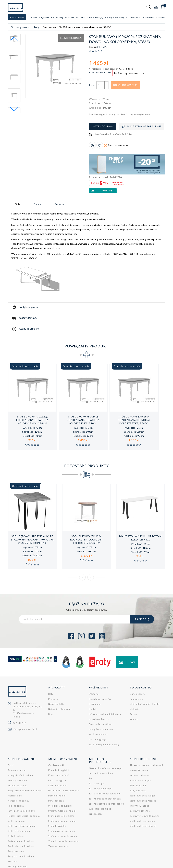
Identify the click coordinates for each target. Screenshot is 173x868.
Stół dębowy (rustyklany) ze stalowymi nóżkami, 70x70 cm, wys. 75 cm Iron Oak (32, 516)
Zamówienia (136, 676)
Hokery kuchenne (139, 747)
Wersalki (13, 838)
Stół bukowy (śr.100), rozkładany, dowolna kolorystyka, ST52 (86, 516)
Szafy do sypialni (57, 803)
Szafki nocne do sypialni (61, 792)
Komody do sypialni (59, 747)
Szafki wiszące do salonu (21, 823)
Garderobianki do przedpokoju (105, 745)
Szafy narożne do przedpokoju (105, 775)
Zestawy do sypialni (59, 823)
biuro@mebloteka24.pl (25, 706)
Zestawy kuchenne (140, 787)
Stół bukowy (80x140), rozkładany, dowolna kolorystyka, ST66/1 (83, 396)
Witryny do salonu (18, 843)
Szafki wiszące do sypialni (62, 798)
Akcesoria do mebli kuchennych (147, 742)
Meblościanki (15, 772)
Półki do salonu (16, 782)
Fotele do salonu (17, 747)
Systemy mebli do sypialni (62, 787)
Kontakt (93, 686)
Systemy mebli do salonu (21, 818)
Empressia (27, 863)
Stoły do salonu (16, 813)
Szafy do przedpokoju (100, 765)
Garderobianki (56, 742)
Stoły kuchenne (138, 767)
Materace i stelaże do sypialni (64, 767)
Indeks (92, 24)
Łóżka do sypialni (58, 762)
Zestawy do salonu (18, 848)
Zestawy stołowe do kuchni (144, 792)
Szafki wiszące (97, 760)
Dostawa (94, 670)
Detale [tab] (37, 181)
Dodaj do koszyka (125, 62)
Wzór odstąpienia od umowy (104, 721)
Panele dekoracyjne (140, 757)
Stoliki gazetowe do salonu (22, 803)
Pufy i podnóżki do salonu (21, 787)
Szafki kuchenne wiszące (143, 777)
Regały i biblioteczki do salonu (24, 792)
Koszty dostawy (103, 103)
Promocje (53, 676)
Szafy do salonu (16, 828)
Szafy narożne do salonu (21, 833)
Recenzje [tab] (60, 181)
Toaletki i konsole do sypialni (64, 818)
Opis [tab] (17, 181)
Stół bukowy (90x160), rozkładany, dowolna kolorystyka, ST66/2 (134, 396)
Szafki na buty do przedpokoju (105, 770)
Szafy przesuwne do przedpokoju (106, 780)
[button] (14, 86)
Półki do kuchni (138, 762)
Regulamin (95, 681)
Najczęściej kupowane (60, 686)
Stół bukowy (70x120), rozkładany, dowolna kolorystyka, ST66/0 (32, 396)
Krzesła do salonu (17, 762)
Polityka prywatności (100, 676)
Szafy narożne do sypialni (62, 808)
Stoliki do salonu (17, 798)
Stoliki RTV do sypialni (60, 782)
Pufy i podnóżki (56, 777)
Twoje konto (141, 664)
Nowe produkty (56, 681)
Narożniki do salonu (18, 777)
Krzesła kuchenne (139, 752)
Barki (11, 742)
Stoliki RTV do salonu (19, 808)
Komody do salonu (18, 757)
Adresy (134, 691)
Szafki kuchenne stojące (143, 772)
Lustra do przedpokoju (101, 750)
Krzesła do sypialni (59, 752)
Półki (92, 755)
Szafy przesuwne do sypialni (63, 813)
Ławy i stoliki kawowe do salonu (25, 767)
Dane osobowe (138, 670)
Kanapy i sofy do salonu (20, 752)
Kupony (134, 696)
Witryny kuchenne (140, 782)
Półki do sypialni (57, 772)
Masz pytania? (141, 103)
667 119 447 (19, 700)
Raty (51, 670)
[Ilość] (101, 62)
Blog (51, 691)
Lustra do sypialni (58, 757)
